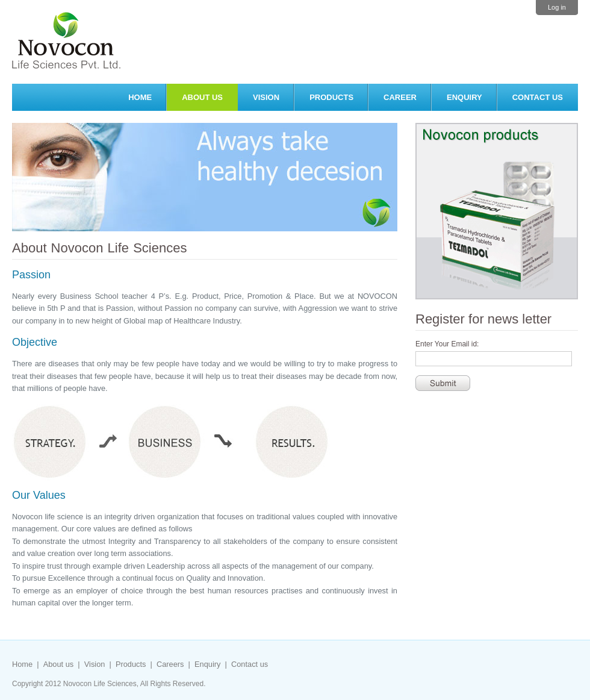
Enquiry (464, 97)
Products (331, 97)
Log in (557, 7)
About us (59, 664)
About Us (202, 97)
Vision (266, 97)
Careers (170, 664)
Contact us (538, 97)
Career (400, 97)
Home (140, 97)
